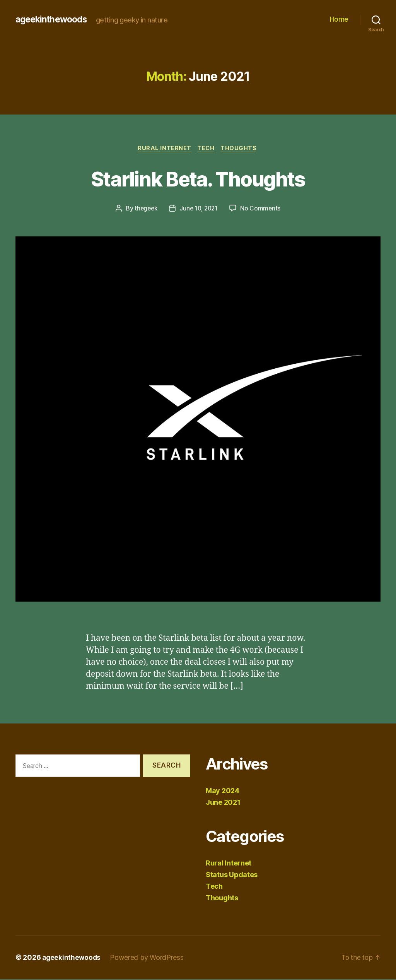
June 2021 (223, 803)
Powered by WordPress (148, 958)
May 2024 (223, 791)
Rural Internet (163, 149)
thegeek (145, 209)
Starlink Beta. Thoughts (198, 179)
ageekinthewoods (53, 19)
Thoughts (241, 149)
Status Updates (232, 875)
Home (339, 19)
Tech (207, 149)
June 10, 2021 (199, 209)
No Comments (262, 209)
